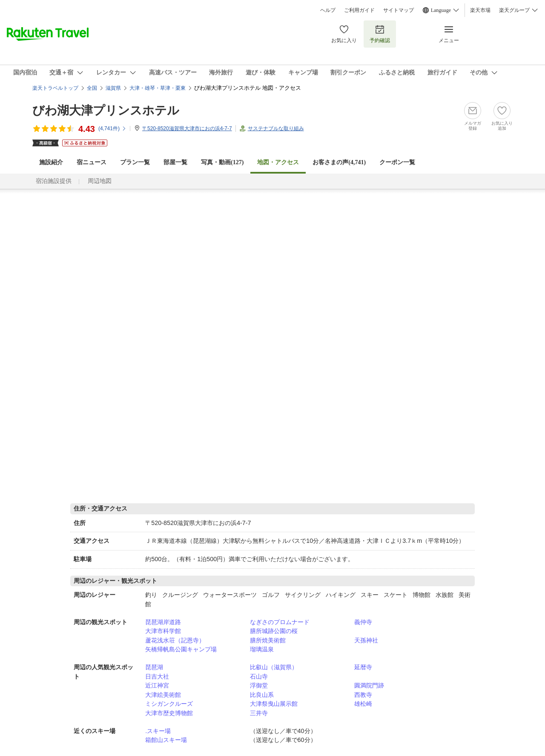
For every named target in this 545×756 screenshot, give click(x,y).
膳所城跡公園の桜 (274, 631)
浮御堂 (259, 685)
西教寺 (363, 695)
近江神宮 (157, 685)
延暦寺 (363, 667)
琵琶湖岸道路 (163, 622)
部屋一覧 (175, 162)
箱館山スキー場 (166, 740)
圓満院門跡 (369, 685)
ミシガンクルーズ (169, 704)
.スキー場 (158, 731)
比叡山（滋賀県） (274, 667)
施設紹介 (51, 162)
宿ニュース (92, 162)
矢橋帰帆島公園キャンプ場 (181, 649)
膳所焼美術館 (268, 640)
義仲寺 (363, 622)
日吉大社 (157, 676)
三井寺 (259, 713)
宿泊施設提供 (54, 181)
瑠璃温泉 (262, 649)
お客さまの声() (339, 162)
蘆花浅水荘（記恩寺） (175, 640)
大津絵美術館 (163, 695)
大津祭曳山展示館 (274, 704)
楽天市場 (480, 10)
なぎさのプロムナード (280, 622)
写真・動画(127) (222, 162)
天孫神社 (366, 640)
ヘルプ (328, 10)
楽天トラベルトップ (55, 88)
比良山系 (262, 695)
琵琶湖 (154, 667)
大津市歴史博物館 (169, 713)
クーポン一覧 (397, 162)
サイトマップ (399, 10)
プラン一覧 (135, 162)
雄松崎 (363, 704)
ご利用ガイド (359, 10)
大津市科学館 (163, 631)
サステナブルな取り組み (276, 128)
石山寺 (259, 676)
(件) (112, 128)
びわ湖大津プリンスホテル (106, 110)
